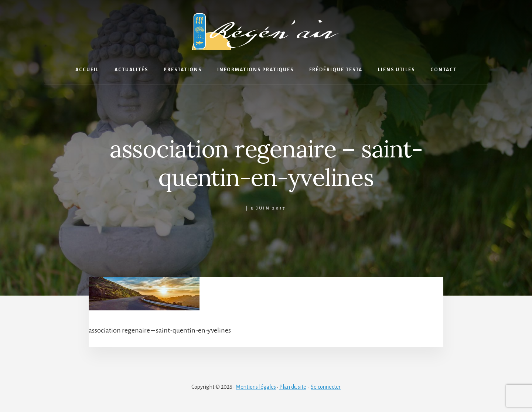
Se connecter (326, 387)
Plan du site (293, 387)
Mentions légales (256, 387)
